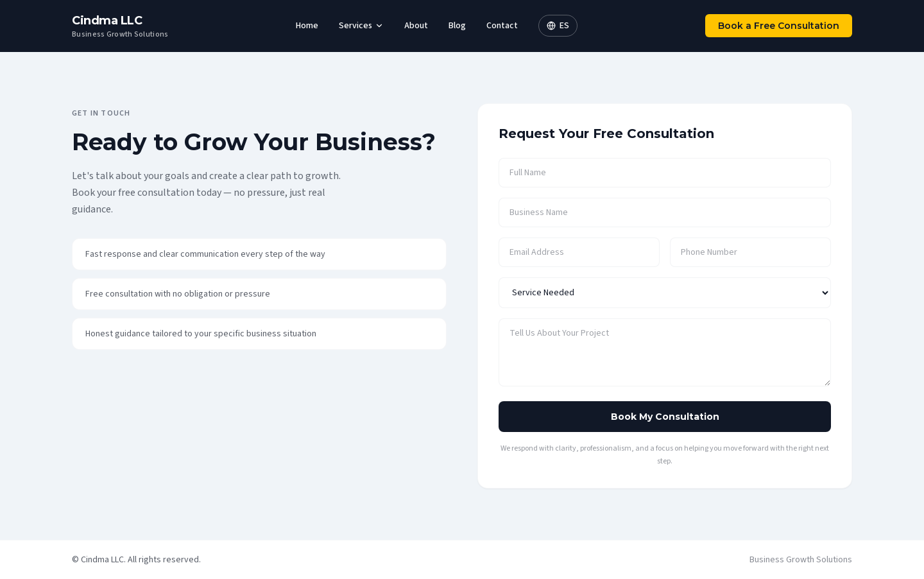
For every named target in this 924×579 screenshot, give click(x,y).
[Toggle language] (558, 26)
